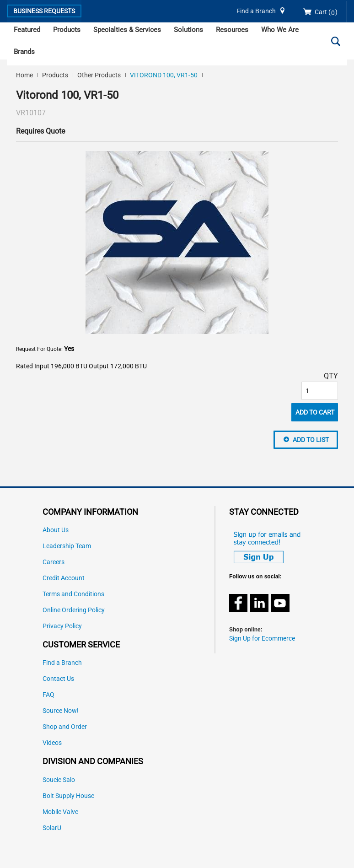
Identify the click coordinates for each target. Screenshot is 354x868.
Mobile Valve (60, 812)
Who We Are (280, 30)
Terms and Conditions (73, 594)
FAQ (48, 695)
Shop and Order (65, 727)
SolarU (52, 828)
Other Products (99, 75)
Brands (24, 52)
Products (67, 30)
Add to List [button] (311, 440)
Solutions (188, 30)
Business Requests (44, 11)
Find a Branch (256, 11)
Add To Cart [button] (315, 412)
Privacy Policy (62, 626)
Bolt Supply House (68, 796)
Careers (54, 562)
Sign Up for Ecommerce (262, 639)
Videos (52, 743)
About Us (56, 530)
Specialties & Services (127, 30)
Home (24, 75)
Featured (27, 30)
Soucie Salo (59, 780)
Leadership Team (67, 546)
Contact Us (58, 679)
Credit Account (64, 578)
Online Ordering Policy (74, 610)
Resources (232, 30)
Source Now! (61, 711)
